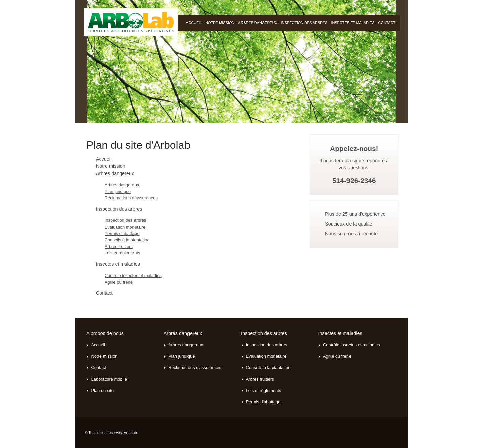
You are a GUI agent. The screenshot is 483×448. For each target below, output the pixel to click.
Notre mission (220, 23)
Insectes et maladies (353, 23)
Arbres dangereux (258, 23)
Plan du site (102, 391)
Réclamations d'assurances (131, 198)
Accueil (104, 159)
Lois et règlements (122, 253)
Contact (387, 23)
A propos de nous (105, 333)
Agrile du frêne (119, 282)
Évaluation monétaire (125, 227)
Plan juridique (118, 191)
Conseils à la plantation (127, 240)
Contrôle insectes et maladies (133, 275)
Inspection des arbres (304, 23)
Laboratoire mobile (109, 379)
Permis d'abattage (122, 233)
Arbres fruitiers (119, 246)
